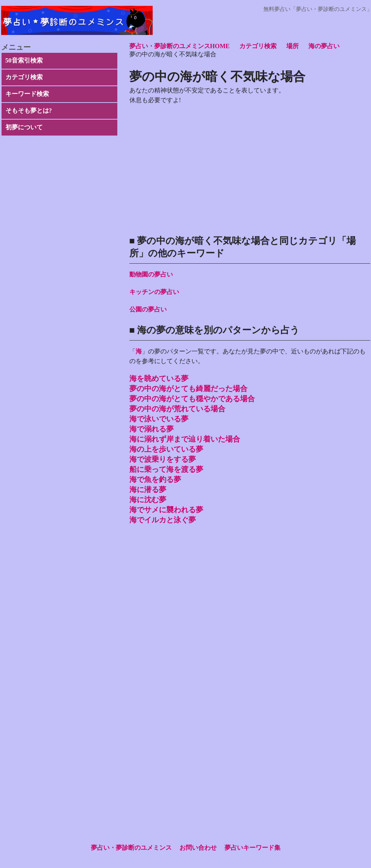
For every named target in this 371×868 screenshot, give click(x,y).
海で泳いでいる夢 (159, 419)
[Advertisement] (250, 607)
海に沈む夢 (148, 500)
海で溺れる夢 (152, 429)
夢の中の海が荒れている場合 (177, 409)
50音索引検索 (24, 60)
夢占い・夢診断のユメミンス (131, 848)
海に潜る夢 (148, 490)
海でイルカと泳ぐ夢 (163, 520)
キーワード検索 (27, 94)
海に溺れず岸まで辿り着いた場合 (185, 439)
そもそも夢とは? (29, 110)
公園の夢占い (148, 309)
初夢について (24, 127)
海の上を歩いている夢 (166, 449)
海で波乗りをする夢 (163, 459)
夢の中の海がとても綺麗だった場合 (188, 389)
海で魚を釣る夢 (155, 479)
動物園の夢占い (151, 274)
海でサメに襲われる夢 (166, 510)
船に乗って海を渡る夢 (166, 469)
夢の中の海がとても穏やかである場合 (192, 399)
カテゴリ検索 (24, 77)
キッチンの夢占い (154, 292)
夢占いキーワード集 (253, 848)
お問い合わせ (198, 848)
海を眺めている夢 (159, 378)
